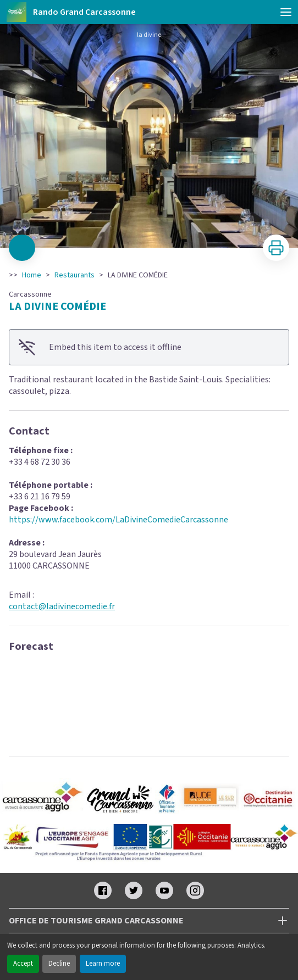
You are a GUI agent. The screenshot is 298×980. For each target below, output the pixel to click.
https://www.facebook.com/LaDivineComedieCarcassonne (118, 520)
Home (32, 275)
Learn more (103, 964)
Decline (59, 964)
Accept (23, 964)
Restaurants (74, 275)
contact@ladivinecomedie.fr (62, 606)
